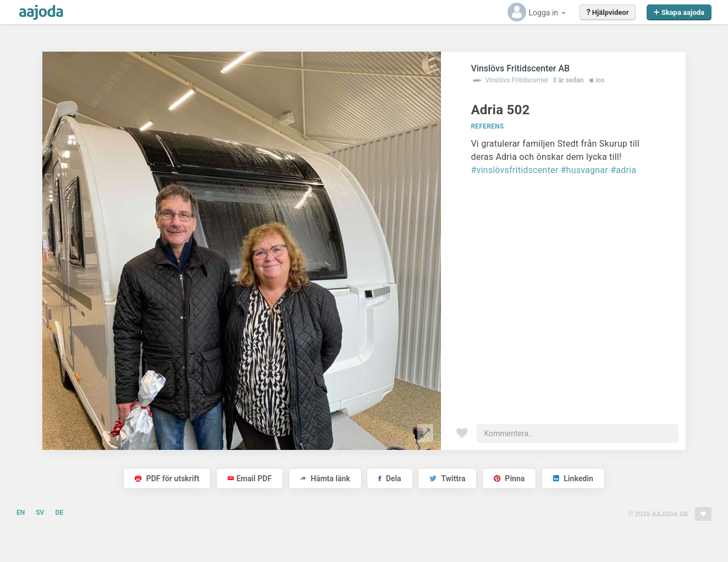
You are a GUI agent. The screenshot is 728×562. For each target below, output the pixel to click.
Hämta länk (325, 478)
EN (21, 513)
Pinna (509, 478)
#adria (623, 170)
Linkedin (573, 478)
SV (40, 513)
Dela (390, 478)
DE (59, 513)
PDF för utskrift (167, 478)
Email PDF (250, 478)
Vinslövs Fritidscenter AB (520, 68)
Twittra (447, 478)
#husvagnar (584, 170)
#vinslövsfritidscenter (514, 170)
